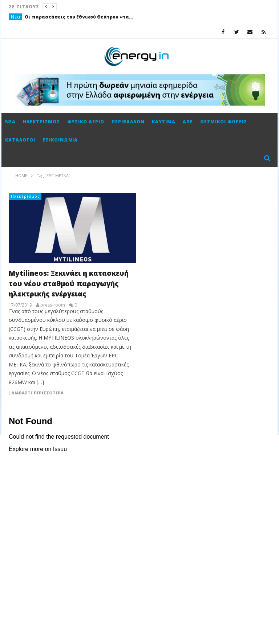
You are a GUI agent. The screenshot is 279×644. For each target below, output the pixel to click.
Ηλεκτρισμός (41, 122)
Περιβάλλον (128, 122)
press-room (53, 305)
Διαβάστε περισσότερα (37, 393)
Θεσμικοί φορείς (224, 122)
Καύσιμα (164, 122)
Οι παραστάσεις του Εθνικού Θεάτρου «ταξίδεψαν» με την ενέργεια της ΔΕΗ (79, 17)
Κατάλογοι (20, 140)
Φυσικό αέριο (86, 122)
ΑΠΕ (188, 122)
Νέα (16, 17)
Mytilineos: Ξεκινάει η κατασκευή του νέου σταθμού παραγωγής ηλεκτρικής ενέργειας (69, 284)
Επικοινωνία (60, 140)
